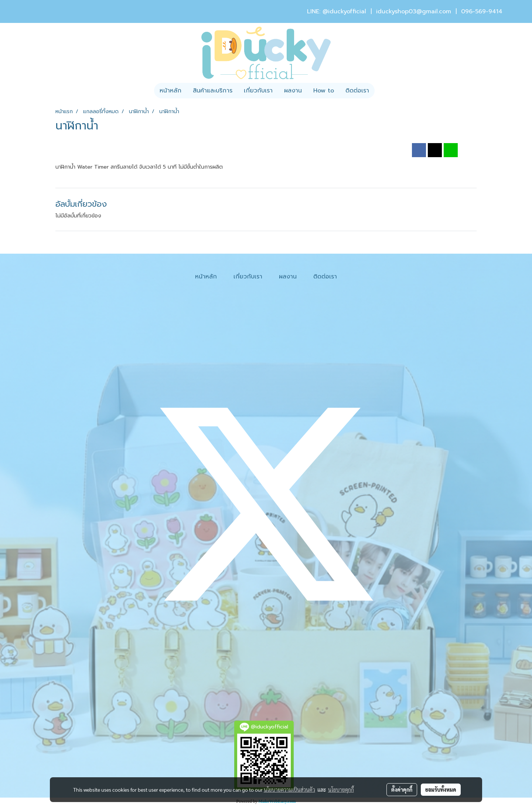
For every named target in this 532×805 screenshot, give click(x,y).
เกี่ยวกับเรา (258, 91)
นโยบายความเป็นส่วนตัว (289, 789)
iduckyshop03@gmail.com (414, 11)
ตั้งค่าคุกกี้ (402, 789)
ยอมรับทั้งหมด (441, 789)
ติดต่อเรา (357, 91)
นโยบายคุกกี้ (341, 789)
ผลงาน (293, 91)
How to (324, 91)
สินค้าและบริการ (213, 91)
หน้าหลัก (170, 91)
